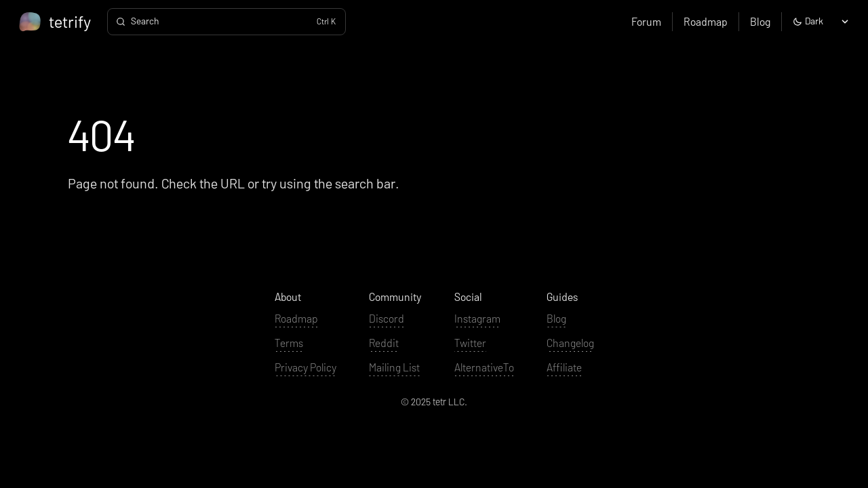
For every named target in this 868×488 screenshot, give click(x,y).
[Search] (226, 22)
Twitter (470, 343)
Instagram (477, 318)
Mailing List (394, 367)
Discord (387, 318)
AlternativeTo (484, 367)
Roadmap (706, 21)
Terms (289, 343)
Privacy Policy (305, 367)
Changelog (570, 343)
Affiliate (564, 367)
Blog (760, 21)
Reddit (384, 343)
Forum (646, 21)
